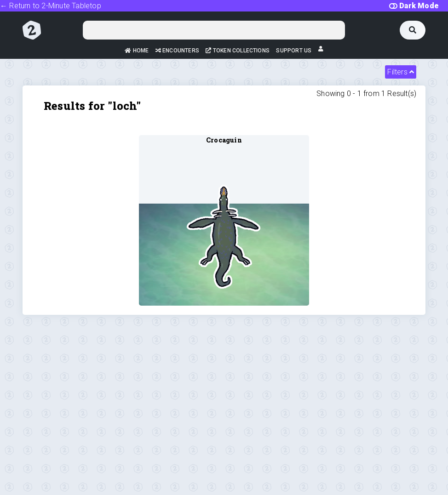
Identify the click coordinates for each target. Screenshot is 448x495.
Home (137, 51)
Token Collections (238, 51)
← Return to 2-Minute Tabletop (51, 6)
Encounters (177, 51)
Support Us (294, 51)
